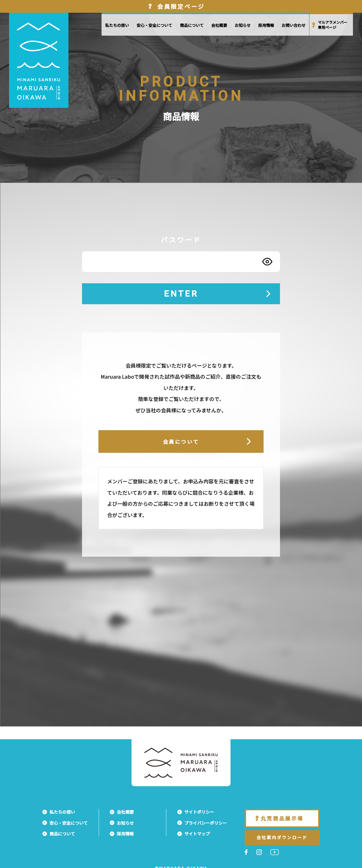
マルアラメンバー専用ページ (333, 25)
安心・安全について (154, 25)
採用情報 (266, 25)
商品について (192, 25)
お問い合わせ (294, 25)
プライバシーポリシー (206, 823)
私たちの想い (117, 25)
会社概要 (219, 25)
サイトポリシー (199, 812)
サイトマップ (197, 834)
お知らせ (243, 25)
